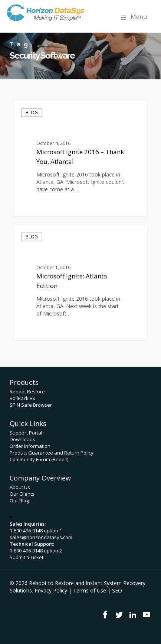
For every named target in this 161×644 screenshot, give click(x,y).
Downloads (22, 439)
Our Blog (19, 501)
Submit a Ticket (27, 557)
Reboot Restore (27, 392)
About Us (20, 487)
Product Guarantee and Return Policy (52, 453)
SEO (117, 590)
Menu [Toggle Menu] (133, 17)
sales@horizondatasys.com (41, 537)
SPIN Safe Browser (31, 405)
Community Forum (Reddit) (39, 459)
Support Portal (26, 433)
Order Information (30, 446)
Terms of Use (90, 590)
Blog (32, 113)
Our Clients (22, 494)
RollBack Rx (22, 398)
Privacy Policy (51, 590)
